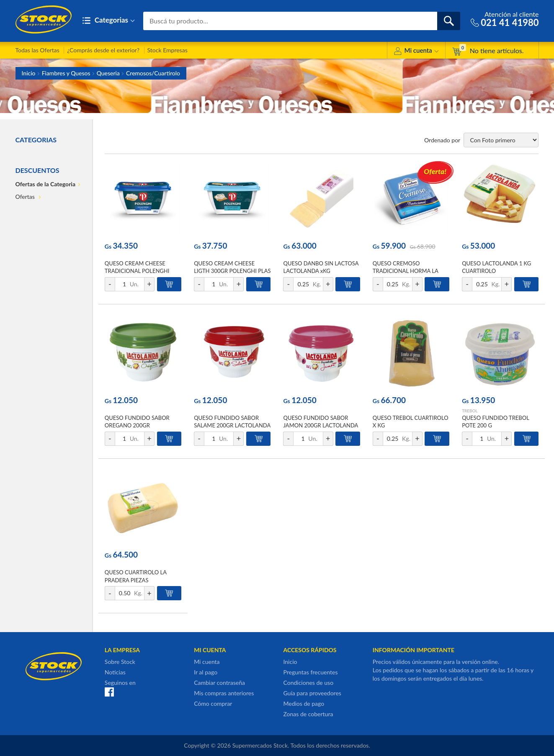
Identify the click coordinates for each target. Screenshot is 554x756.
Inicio (29, 73)
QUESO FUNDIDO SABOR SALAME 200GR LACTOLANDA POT (232, 425)
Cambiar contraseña (219, 683)
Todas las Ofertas (37, 50)
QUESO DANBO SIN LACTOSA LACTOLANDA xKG (321, 267)
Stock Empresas (167, 50)
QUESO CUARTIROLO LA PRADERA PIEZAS (136, 576)
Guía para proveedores (312, 693)
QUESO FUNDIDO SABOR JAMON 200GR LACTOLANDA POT (320, 425)
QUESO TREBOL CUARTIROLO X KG (411, 422)
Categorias (109, 21)
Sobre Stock (120, 662)
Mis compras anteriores (224, 693)
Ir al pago (206, 672)
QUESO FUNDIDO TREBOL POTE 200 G (495, 422)
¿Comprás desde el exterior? (103, 50)
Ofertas (26, 197)
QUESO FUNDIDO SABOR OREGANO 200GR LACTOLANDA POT (137, 425)
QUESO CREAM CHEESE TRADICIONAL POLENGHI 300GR (137, 271)
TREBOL (470, 411)
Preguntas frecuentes (310, 672)
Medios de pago (304, 703)
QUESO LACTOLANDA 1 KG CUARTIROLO (496, 267)
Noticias (115, 672)
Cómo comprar (213, 703)
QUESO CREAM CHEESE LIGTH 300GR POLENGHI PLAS (232, 267)
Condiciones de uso (308, 683)
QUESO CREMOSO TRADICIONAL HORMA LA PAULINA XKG (406, 271)
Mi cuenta (416, 52)
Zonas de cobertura (308, 714)
